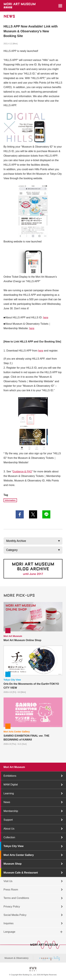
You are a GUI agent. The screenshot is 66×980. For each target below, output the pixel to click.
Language (9, 932)
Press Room (11, 889)
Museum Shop (13, 864)
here (46, 317)
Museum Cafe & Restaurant (21, 873)
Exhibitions (10, 776)
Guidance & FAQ (22, 471)
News (7, 802)
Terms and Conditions (16, 898)
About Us (9, 829)
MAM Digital (11, 784)
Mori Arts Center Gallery (19, 855)
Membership (11, 811)
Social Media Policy (15, 915)
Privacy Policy (12, 906)
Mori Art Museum (14, 767)
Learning (9, 793)
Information (10, 500)
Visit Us (8, 881)
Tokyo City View (14, 846)
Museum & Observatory (17, 958)
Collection (9, 837)
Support (8, 820)
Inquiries (9, 923)
